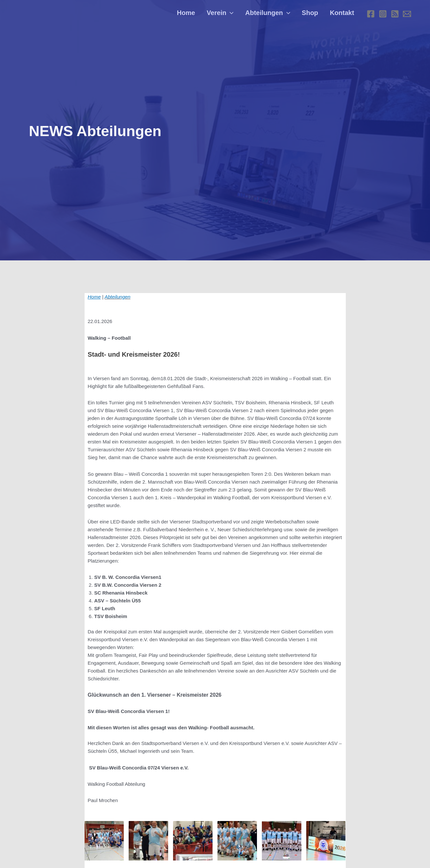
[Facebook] (371, 15)
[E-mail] (407, 15)
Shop (313, 15)
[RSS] (395, 15)
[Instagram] (383, 15)
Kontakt (343, 15)
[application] (237, 15)
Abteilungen (273, 15)
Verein (227, 15)
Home (195, 15)
